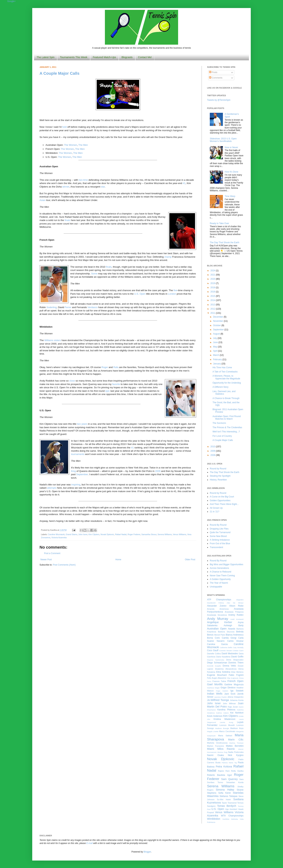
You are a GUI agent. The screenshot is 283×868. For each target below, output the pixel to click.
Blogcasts (127, 57)
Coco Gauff (213, 650)
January (217, 364)
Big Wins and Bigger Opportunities (226, 564)
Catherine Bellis (226, 647)
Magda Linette (213, 731)
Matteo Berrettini (235, 746)
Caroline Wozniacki (56, 534)
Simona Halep (225, 790)
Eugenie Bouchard (217, 675)
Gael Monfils (215, 684)
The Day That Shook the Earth (225, 243)
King (73, 471)
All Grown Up (216, 508)
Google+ (11, 1)
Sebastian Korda (235, 782)
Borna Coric (214, 638)
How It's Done (231, 172)
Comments (216, 78)
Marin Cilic (236, 740)
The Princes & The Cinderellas (227, 427)
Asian (43, 200)
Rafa (116, 367)
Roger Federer (134, 534)
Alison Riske (236, 606)
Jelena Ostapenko (235, 697)
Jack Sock (230, 694)
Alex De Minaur (235, 603)
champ (168, 257)
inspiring (76, 485)
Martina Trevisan (236, 743)
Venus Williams (179, 534)
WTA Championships (232, 816)
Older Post (190, 560)
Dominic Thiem (236, 663)
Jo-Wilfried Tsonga (218, 700)
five (175, 290)
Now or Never (231, 147)
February (218, 359)
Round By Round (218, 525)
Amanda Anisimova (218, 609)
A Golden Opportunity (220, 579)
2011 (213, 313)
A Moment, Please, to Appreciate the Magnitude (226, 377)
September (82, 474)
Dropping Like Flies (219, 529)
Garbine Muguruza (234, 685)
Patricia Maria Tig (229, 763)
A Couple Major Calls (59, 73)
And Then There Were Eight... (224, 504)
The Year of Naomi (219, 583)
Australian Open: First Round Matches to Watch (227, 418)
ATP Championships (219, 600)
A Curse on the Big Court (222, 497)
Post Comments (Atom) (64, 565)
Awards (232, 629)
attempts (52, 488)
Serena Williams (165, 534)
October (217, 325)
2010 (213, 447)
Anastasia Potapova (234, 612)
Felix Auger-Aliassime (217, 678)
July (215, 338)
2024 (213, 271)
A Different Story (220, 387)
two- (81, 180)
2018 (213, 288)
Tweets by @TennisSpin (219, 100)
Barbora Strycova (226, 632)
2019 (213, 283)
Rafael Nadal (121, 534)
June (216, 342)
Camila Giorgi (229, 638)
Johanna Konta (237, 700)
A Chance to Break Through (226, 398)
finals (67, 220)
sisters (57, 340)
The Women (71, 145)
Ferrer (68, 307)
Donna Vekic (229, 666)
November (218, 321)
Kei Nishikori (237, 713)
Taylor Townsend (229, 803)
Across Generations (219, 568)
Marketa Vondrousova (217, 743)
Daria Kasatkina (223, 657)
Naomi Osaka (215, 755)
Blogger (147, 852)
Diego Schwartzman (217, 663)
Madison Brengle (222, 728)
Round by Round (218, 469)
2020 (213, 279)
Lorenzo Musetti (227, 725)
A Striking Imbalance (220, 540)
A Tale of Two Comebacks (225, 372)
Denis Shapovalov (235, 660)
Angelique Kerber (220, 622)
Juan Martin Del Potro (225, 705)
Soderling (52, 307)
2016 (213, 292)
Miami (211, 749)
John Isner (83, 534)
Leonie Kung (226, 722)
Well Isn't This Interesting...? (226, 432)
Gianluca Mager (213, 688)
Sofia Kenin (225, 793)
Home (118, 560)
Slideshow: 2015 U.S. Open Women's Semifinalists (223, 140)
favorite (116, 384)
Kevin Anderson (215, 716)
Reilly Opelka (237, 771)
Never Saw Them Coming (222, 576)
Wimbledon (214, 819)
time (86, 180)
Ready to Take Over (219, 223)
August (217, 334)
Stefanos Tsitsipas (229, 796)
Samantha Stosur (149, 534)
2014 (213, 300)
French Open (235, 681)
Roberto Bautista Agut (219, 775)
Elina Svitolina (223, 672)
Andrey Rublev (236, 615)
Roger (105, 367)
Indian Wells (215, 694)
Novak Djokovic (107, 534)
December (218, 317)
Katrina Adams (222, 713)
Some (94, 274)
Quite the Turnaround (220, 532)
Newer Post (46, 560)
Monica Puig (222, 752)
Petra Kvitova (224, 767)
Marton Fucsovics (216, 746)
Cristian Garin (238, 651)
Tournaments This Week (74, 57)
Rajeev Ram (224, 771)
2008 (213, 455)
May (215, 347)
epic (107, 391)
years (84, 424)
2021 (213, 275)
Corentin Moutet (225, 651)
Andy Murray (218, 619)
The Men (83, 145)
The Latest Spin (46, 57)
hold (64, 127)
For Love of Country (222, 436)
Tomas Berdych (227, 806)
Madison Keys (237, 728)
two (79, 424)
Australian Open (217, 629)
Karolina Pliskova (226, 710)
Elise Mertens (237, 672)
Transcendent (216, 547)
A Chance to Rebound (220, 572)
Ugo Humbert (231, 809)
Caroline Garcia (217, 644)
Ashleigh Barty (234, 625)
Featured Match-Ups (105, 57)
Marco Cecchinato (227, 731)
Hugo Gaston (222, 691)
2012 (213, 309)
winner (66, 187)
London (172, 294)
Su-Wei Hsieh (224, 799)
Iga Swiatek (237, 691)
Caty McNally (238, 647)
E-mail (90, 843)
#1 (184, 183)
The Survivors (219, 423)
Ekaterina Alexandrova (226, 669)
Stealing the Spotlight (220, 476)
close (72, 381)
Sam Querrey (230, 779)
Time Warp (230, 196)
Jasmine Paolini (220, 697)
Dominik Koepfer (214, 666)
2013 (213, 305)
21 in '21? (215, 512)
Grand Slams (71, 534)
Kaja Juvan (233, 707)
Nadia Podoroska (236, 752)
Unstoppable (216, 587)
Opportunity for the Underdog (227, 383)
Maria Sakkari (225, 736)
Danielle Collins (214, 654)
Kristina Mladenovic (225, 719)
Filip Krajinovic (233, 678)
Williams (49, 340)
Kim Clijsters (94, 534)
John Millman (229, 703)
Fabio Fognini (236, 675)
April (216, 351)
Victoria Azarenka (59, 537)
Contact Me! (145, 57)
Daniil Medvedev (230, 654)
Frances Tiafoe (219, 681)
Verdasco (93, 307)
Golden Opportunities (220, 501)
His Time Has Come (222, 367)
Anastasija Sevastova (217, 615)
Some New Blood (218, 536)
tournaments (78, 454)
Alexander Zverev (217, 606)
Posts (213, 72)
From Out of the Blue (220, 544)
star (103, 187)
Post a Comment (52, 553)
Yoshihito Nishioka (230, 819)
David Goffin (237, 657)
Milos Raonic (226, 749)
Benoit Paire (220, 635)
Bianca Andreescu (235, 635)
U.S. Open (140, 294)
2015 (213, 296)
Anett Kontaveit (237, 619)
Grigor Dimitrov (228, 688)
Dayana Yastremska (216, 660)
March (216, 355)
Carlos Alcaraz (235, 641)
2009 (158, 471)
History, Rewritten (218, 480)
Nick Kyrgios (236, 755)
